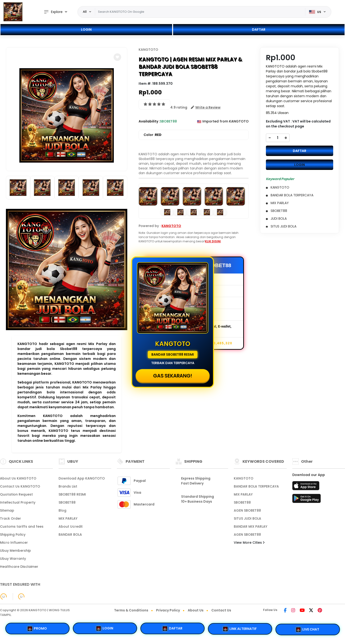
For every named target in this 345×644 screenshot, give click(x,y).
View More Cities (249, 543)
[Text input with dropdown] (200, 12)
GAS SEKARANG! (172, 375)
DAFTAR (259, 29)
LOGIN (86, 29)
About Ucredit (71, 526)
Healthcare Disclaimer (19, 567)
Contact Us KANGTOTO (20, 486)
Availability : (149, 121)
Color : (153, 135)
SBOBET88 (67, 502)
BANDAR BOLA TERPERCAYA (256, 486)
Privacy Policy (168, 610)
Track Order (11, 518)
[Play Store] (307, 500)
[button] (117, 57)
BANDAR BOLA (70, 535)
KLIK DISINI (213, 241)
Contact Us (221, 610)
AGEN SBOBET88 (247, 510)
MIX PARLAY (68, 518)
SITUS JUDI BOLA (247, 518)
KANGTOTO (148, 50)
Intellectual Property (18, 502)
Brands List (68, 486)
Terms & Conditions (131, 610)
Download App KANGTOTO (82, 478)
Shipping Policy (13, 535)
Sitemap (7, 510)
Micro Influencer (14, 543)
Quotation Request (16, 494)
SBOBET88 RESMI (72, 494)
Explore (53, 12)
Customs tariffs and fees (22, 526)
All (85, 12)
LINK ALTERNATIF (240, 630)
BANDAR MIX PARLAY (251, 526)
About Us (196, 610)
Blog (62, 510)
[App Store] (307, 487)
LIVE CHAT (308, 630)
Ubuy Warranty (13, 559)
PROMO (37, 628)
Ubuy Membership (15, 551)
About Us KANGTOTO (18, 478)
